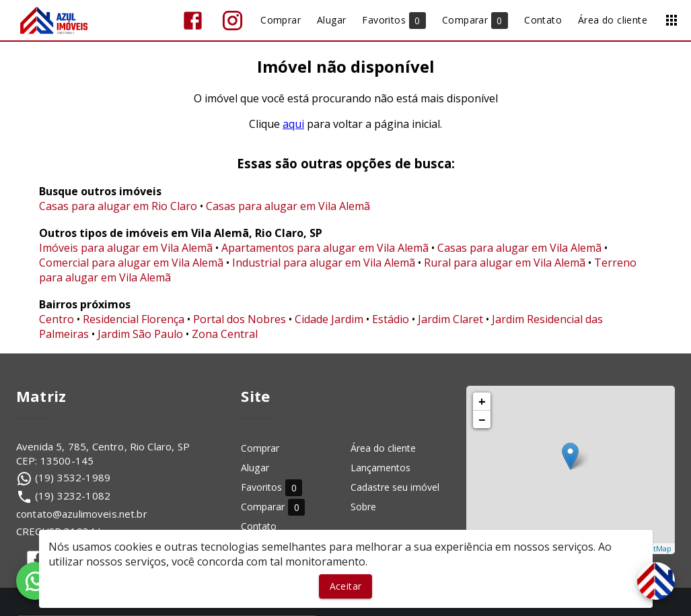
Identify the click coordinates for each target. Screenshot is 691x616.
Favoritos (271, 487)
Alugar (255, 468)
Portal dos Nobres (240, 319)
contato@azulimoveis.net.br (82, 514)
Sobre (363, 507)
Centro (57, 319)
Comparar (273, 507)
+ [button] (482, 401)
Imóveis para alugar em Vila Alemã (126, 248)
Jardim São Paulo (140, 334)
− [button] (482, 419)
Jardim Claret (450, 319)
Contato (259, 526)
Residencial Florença (134, 319)
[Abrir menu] (671, 20)
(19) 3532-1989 (73, 477)
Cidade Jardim (329, 319)
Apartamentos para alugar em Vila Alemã (325, 248)
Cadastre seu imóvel (395, 487)
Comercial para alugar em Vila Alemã (131, 263)
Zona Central (225, 334)
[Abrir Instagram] (232, 21)
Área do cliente (383, 448)
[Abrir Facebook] (193, 21)
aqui (293, 124)
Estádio (391, 319)
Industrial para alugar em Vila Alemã (324, 263)
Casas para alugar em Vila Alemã (288, 206)
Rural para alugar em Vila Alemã (505, 263)
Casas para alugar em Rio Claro (118, 206)
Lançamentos (380, 468)
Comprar (260, 448)
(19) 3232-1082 (73, 495)
